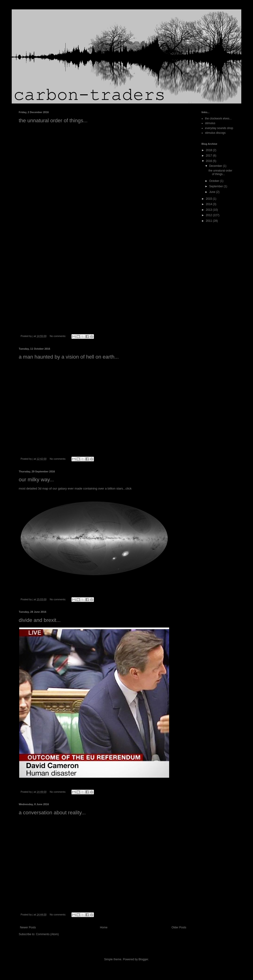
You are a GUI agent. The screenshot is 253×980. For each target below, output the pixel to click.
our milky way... (36, 480)
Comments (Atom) (47, 934)
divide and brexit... (40, 620)
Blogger (143, 959)
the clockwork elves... (218, 119)
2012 (209, 215)
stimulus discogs (215, 133)
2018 (209, 150)
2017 (209, 156)
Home (104, 927)
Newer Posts (28, 927)
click (129, 488)
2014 (209, 204)
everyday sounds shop (219, 128)
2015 (209, 199)
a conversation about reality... (52, 813)
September (216, 186)
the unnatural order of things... (53, 121)
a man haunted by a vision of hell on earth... (69, 357)
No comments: (58, 336)
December (216, 166)
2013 (209, 210)
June (213, 192)
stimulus (210, 123)
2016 (209, 161)
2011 (209, 221)
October (215, 181)
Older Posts (179, 927)
